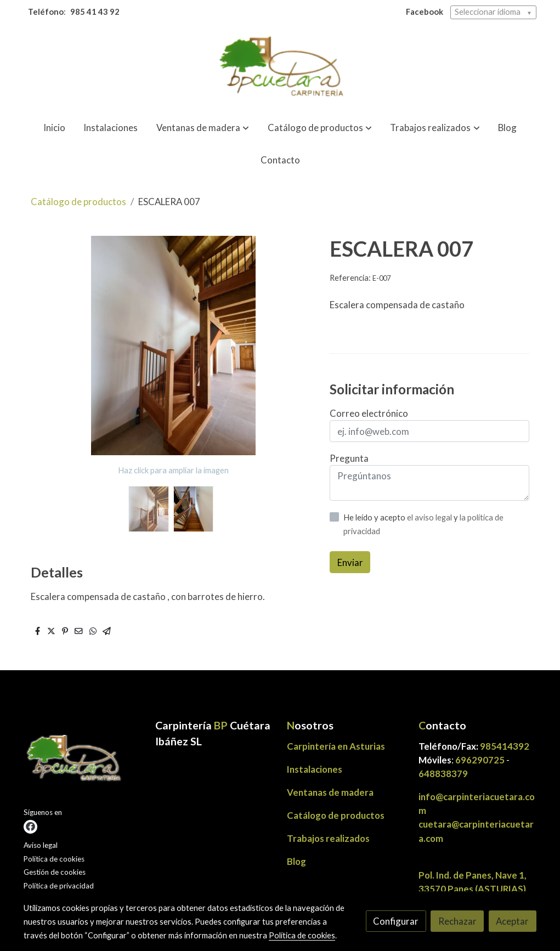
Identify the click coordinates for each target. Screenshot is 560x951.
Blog (296, 861)
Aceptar (512, 921)
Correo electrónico (369, 413)
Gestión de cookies (55, 872)
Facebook (425, 12)
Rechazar (457, 921)
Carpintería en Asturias (336, 746)
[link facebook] (30, 827)
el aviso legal (430, 517)
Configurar (396, 921)
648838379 (443, 774)
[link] (280, 68)
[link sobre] (83, 762)
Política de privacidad (59, 886)
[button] (203, 128)
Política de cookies (54, 859)
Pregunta (349, 458)
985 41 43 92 (95, 12)
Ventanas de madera (330, 792)
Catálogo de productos (78, 202)
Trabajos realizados (328, 838)
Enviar (350, 562)
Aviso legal (41, 845)
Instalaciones (315, 769)
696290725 (480, 760)
